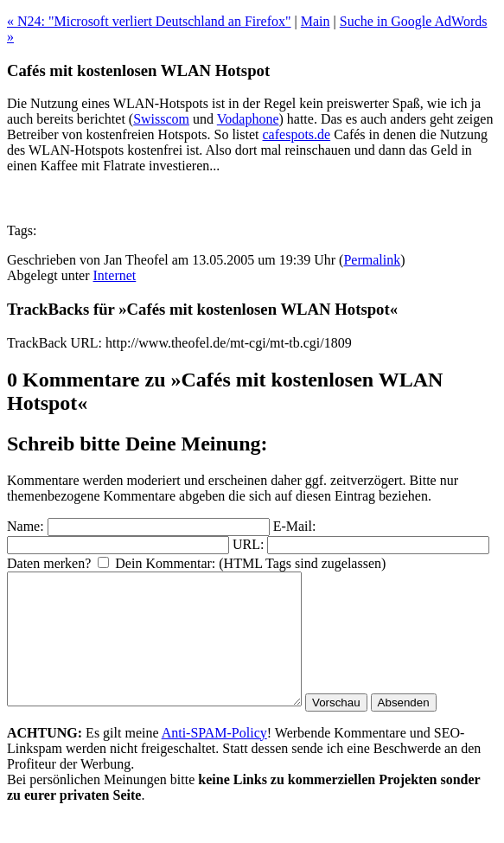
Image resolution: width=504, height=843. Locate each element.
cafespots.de (297, 134)
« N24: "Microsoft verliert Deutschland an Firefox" (149, 21)
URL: (248, 544)
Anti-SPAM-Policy (214, 759)
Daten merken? (49, 563)
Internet (115, 275)
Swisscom (161, 119)
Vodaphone (248, 119)
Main (316, 21)
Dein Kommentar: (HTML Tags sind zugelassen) (250, 563)
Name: (26, 526)
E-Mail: (295, 526)
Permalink (372, 260)
